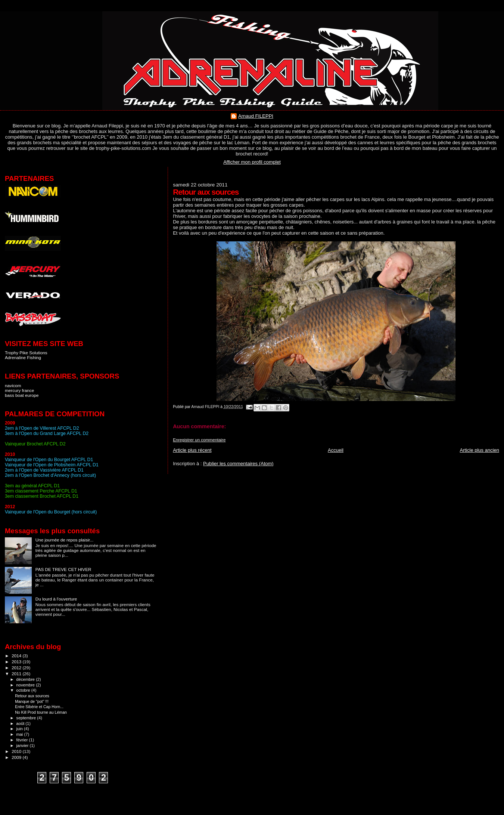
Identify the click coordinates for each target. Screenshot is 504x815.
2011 (17, 674)
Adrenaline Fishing (23, 357)
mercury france (19, 390)
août (21, 723)
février (23, 740)
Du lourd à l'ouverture (56, 599)
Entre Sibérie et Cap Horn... (39, 707)
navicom (13, 385)
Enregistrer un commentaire (199, 440)
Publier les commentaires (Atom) (238, 464)
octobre (24, 690)
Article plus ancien (480, 450)
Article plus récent (192, 450)
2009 (17, 757)
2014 (17, 656)
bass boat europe (22, 395)
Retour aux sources (32, 696)
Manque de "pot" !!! (32, 701)
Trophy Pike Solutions (26, 353)
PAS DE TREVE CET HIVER (63, 569)
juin (20, 729)
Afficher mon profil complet (252, 162)
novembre (26, 685)
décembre (26, 679)
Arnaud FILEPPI (256, 116)
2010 (17, 751)
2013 (17, 662)
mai (20, 734)
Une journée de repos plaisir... (65, 540)
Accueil (336, 450)
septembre (27, 718)
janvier (23, 745)
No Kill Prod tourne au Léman (41, 712)
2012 (17, 668)
